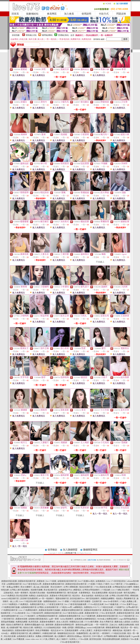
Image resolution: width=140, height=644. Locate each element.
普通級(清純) (64, 35)
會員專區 (52, 14)
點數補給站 (32, 14)
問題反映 (121, 14)
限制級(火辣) (31, 35)
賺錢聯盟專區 (90, 550)
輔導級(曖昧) (47, 35)
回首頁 (15, 14)
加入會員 (69, 14)
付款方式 (104, 14)
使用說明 (86, 14)
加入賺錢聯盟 (70, 550)
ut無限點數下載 (70, 553)
